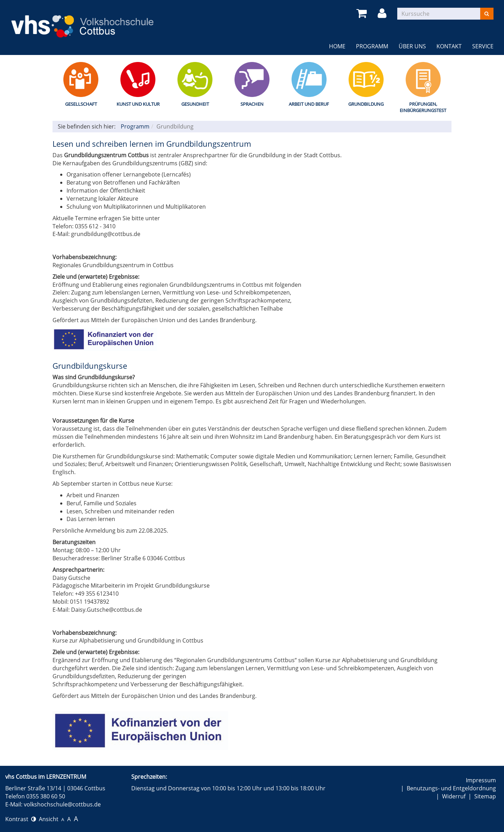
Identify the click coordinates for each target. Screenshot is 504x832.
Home (337, 46)
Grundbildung (366, 104)
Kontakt (449, 46)
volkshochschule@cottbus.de (62, 804)
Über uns (412, 46)
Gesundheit (195, 104)
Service (483, 46)
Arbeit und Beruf (309, 104)
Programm (372, 46)
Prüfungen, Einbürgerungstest (423, 107)
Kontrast (21, 819)
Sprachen (252, 104)
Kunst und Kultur (138, 104)
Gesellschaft (81, 104)
